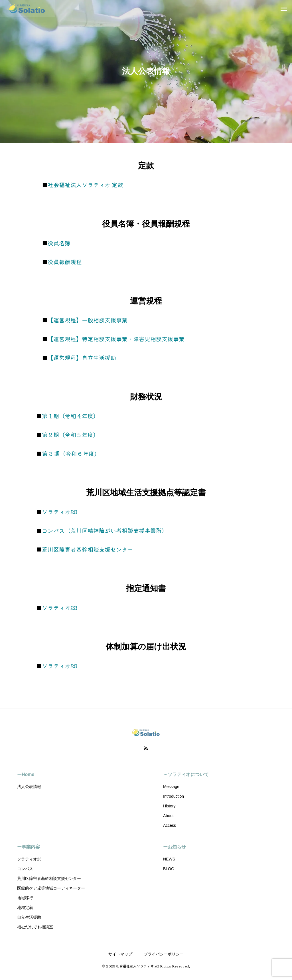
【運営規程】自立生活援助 (82, 358)
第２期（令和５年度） (70, 435)
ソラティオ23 (60, 512)
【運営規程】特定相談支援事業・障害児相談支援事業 (116, 339)
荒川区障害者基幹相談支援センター (88, 549)
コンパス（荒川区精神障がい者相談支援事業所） (105, 531)
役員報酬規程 (65, 262)
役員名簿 (59, 243)
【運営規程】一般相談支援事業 (88, 320)
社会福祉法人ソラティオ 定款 (85, 185)
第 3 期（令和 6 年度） (71, 453)
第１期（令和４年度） (70, 416)
